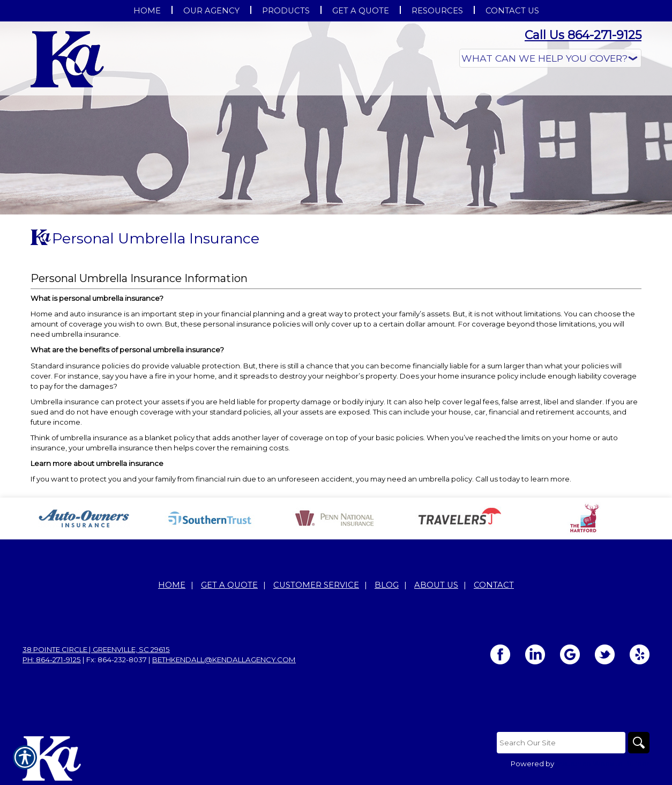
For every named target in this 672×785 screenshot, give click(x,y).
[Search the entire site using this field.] (561, 743)
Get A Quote (229, 585)
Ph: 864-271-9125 (52, 660)
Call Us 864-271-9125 (583, 35)
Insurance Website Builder (603, 764)
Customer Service (316, 585)
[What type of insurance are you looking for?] (550, 58)
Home (172, 585)
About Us (436, 585)
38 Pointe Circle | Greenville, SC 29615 (96, 649)
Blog (387, 585)
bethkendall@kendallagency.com (224, 660)
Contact (494, 585)
